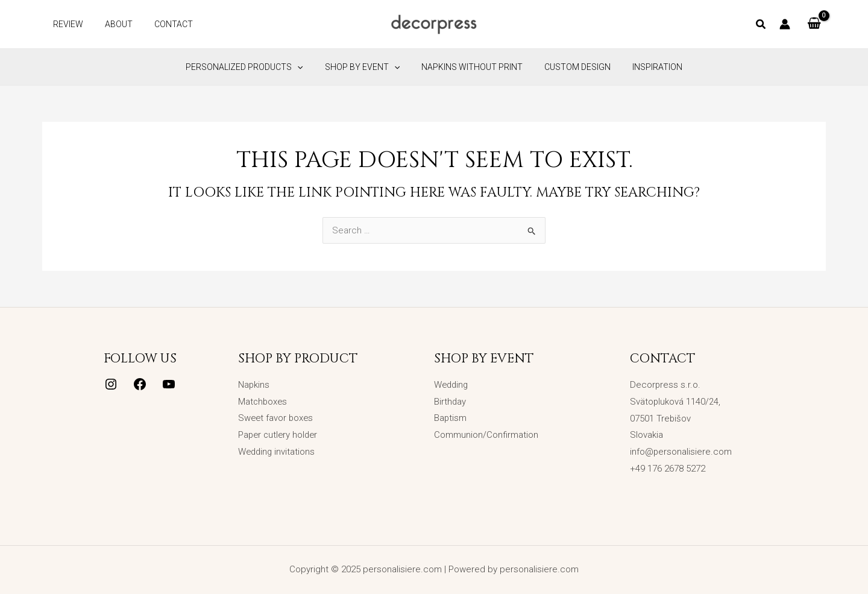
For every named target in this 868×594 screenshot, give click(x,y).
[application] (307, 67)
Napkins (254, 385)
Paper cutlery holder (279, 435)
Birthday (450, 402)
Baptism (451, 419)
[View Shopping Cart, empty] (814, 24)
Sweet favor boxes (277, 419)
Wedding (452, 385)
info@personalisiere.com (681, 452)
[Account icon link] (785, 24)
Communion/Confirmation (486, 435)
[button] (761, 26)
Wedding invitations (278, 452)
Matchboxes (263, 402)
